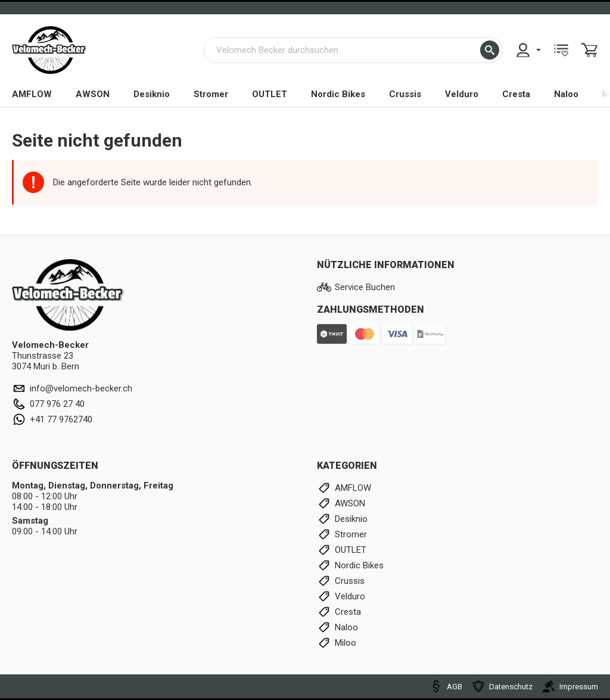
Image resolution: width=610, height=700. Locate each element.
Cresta (516, 94)
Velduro (462, 94)
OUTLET (270, 94)
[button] (490, 50)
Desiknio (152, 94)
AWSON (93, 94)
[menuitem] (528, 50)
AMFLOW (32, 94)
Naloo (566, 94)
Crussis (405, 94)
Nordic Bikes (338, 94)
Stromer (211, 94)
